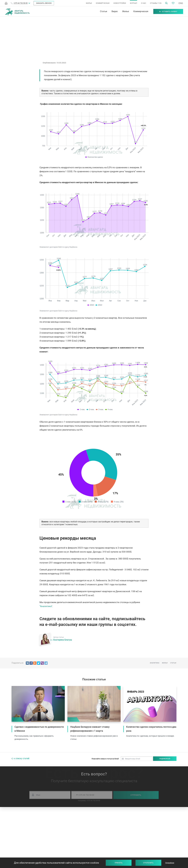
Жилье (126, 11)
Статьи (104, 11)
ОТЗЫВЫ (156, 3)
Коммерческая (141, 11)
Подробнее (170, 863)
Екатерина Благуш (63, 640)
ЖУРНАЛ (133, 3)
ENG (181, 3)
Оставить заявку (168, 11)
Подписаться (165, 759)
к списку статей (21, 758)
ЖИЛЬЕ (89, 3)
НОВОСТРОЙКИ (120, 3)
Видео (115, 11)
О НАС (144, 3)
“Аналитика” (46, 606)
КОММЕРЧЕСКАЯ (103, 3)
